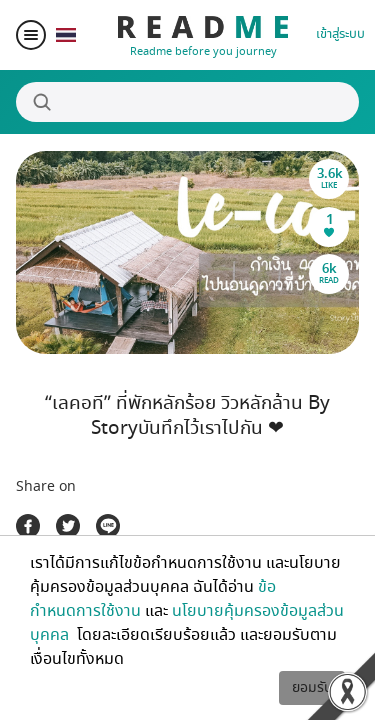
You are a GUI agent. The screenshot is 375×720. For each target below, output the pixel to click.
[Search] (187, 102)
